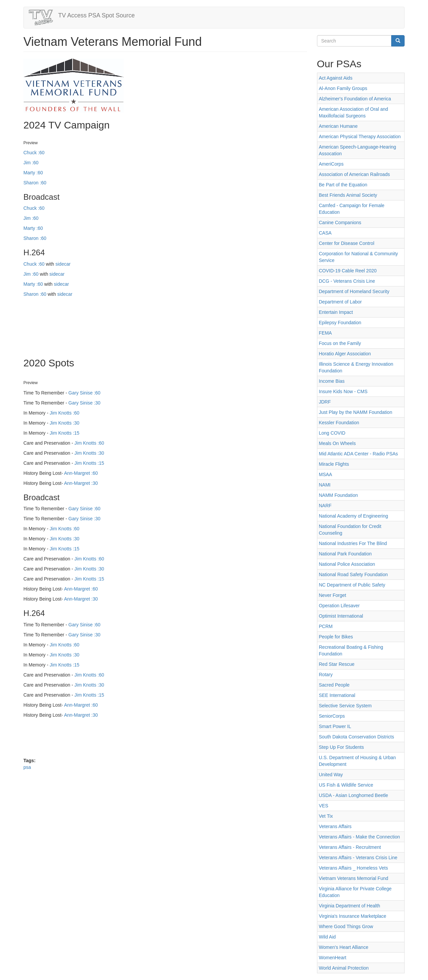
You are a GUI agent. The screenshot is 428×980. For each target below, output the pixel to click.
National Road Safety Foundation (353, 574)
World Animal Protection (344, 968)
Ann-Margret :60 (81, 473)
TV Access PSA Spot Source (96, 15)
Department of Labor (340, 302)
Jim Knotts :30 (65, 423)
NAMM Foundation (339, 495)
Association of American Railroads (354, 174)
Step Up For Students (342, 747)
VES (324, 806)
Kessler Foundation (339, 423)
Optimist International (341, 616)
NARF (325, 506)
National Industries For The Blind (353, 543)
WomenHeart (333, 958)
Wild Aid (328, 937)
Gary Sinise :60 (85, 393)
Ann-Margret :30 (81, 483)
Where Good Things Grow (346, 926)
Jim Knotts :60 (65, 413)
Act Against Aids (336, 78)
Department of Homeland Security (354, 291)
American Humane (338, 126)
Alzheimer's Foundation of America (355, 99)
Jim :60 (31, 163)
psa (27, 767)
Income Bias (332, 381)
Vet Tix (326, 816)
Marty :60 (33, 173)
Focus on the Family (340, 343)
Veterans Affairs (335, 826)
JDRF (325, 402)
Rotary (326, 675)
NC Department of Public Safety (352, 585)
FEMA (326, 333)
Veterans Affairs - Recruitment (350, 847)
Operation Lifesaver (339, 606)
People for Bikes (336, 637)
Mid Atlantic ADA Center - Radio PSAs (359, 454)
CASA (325, 233)
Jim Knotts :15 (65, 433)
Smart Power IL (335, 726)
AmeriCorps (331, 164)
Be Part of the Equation (343, 185)
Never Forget (333, 595)
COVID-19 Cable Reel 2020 (348, 271)
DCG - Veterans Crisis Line (347, 281)
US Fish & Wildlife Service (346, 785)
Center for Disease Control (347, 243)
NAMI (325, 485)
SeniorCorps (332, 716)
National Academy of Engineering (354, 516)
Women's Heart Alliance (344, 947)
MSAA (326, 474)
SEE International (337, 695)
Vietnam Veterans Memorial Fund (354, 878)
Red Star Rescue (337, 664)
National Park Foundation (345, 554)
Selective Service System (345, 706)
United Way (331, 775)
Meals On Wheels (337, 443)
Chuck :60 (34, 153)
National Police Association (347, 564)
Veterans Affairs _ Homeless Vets (354, 868)
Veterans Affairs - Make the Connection (360, 837)
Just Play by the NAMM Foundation (356, 412)
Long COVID (332, 433)
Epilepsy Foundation (340, 323)
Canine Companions (340, 222)
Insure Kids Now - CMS (343, 391)
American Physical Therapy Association (360, 137)
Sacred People (334, 685)
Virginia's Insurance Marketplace (353, 916)
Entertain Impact (336, 312)
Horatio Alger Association (345, 354)
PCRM (326, 626)
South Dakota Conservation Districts (357, 737)
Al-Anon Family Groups (343, 88)
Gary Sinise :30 (85, 403)
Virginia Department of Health (350, 906)
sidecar (63, 264)
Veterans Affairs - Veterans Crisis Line (358, 858)
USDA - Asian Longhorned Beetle (354, 795)
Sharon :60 (35, 183)
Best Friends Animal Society (348, 195)
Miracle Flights (334, 464)
